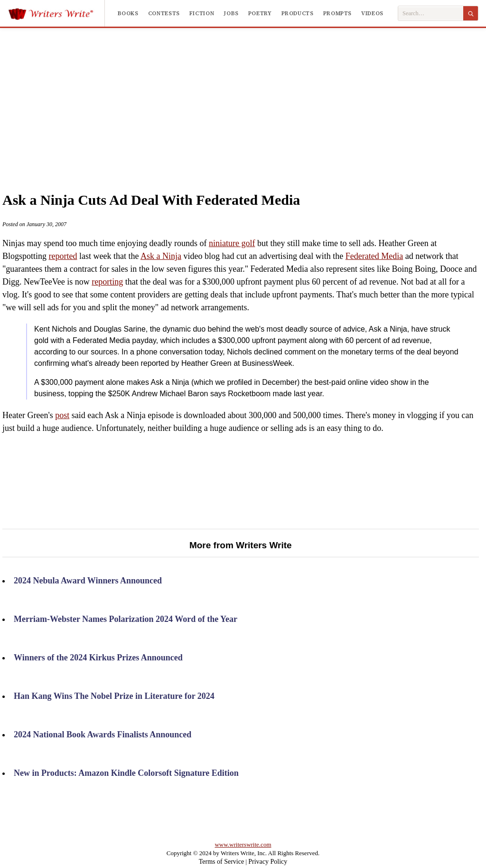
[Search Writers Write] (431, 14)
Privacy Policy (268, 862)
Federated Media (374, 256)
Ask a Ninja (161, 256)
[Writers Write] (56, 13)
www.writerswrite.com (243, 844)
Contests (164, 13)
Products (298, 13)
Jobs (231, 13)
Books (128, 13)
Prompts (337, 13)
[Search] (471, 13)
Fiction (202, 13)
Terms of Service (221, 862)
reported (63, 256)
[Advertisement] (261, 99)
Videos (372, 13)
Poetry (260, 13)
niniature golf (232, 243)
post (62, 415)
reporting (107, 282)
